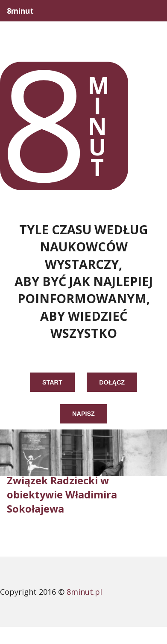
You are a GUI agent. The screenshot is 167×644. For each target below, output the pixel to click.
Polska (147, 32)
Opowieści (94, 32)
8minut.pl (84, 592)
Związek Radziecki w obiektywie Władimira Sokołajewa (62, 495)
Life (46, 32)
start (52, 382)
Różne (149, 54)
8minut (20, 11)
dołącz (112, 382)
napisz (83, 414)
